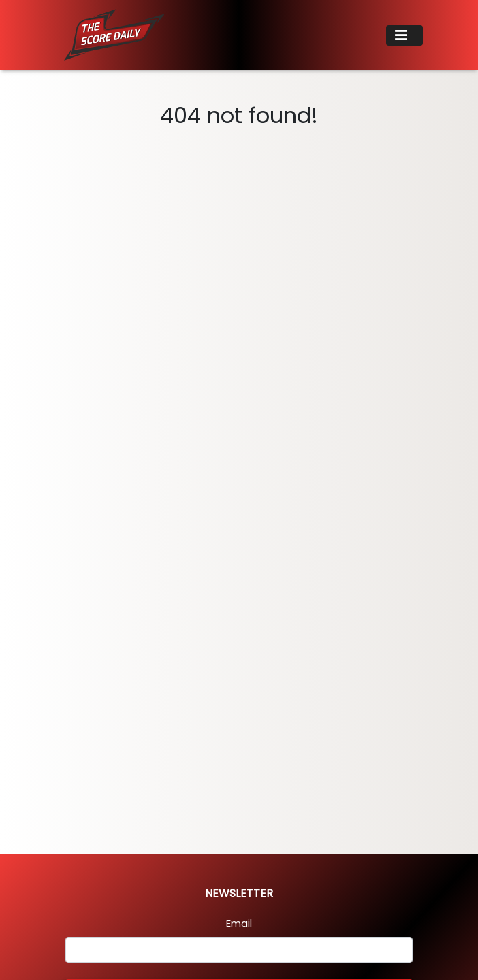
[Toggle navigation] (404, 35)
